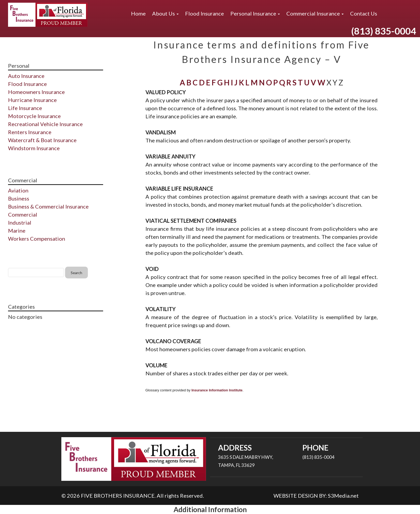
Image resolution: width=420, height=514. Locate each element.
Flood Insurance (205, 13)
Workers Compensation (37, 239)
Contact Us (364, 13)
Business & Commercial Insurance (48, 206)
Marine (17, 230)
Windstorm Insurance (34, 148)
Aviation (18, 190)
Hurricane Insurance (32, 100)
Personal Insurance (255, 13)
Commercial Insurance (315, 13)
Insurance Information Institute (217, 390)
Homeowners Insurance (36, 92)
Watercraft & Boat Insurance (42, 140)
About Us (165, 13)
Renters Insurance (30, 132)
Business (19, 198)
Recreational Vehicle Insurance (45, 124)
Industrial (20, 222)
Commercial (23, 214)
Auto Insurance (26, 76)
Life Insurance (25, 108)
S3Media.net (343, 496)
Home (138, 13)
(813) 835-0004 (384, 31)
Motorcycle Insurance (34, 116)
